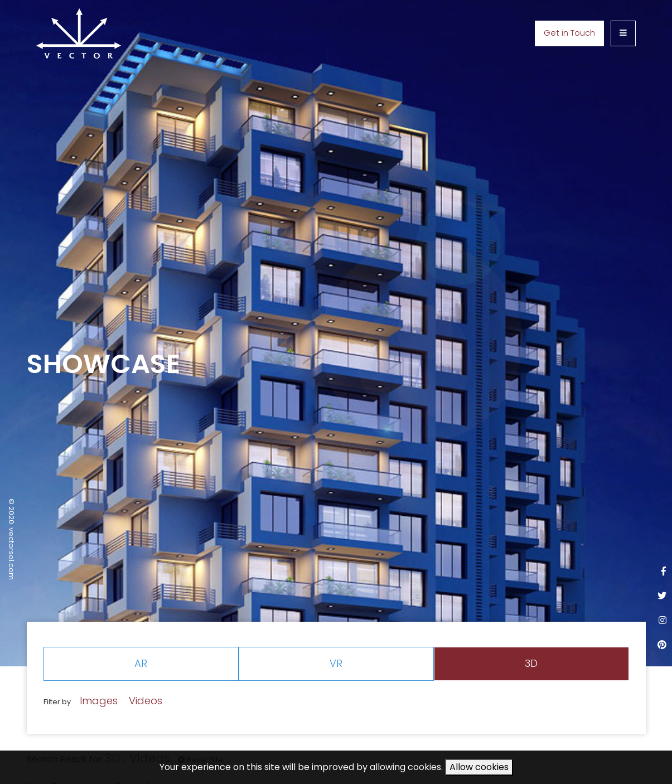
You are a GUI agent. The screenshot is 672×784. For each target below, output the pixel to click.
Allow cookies (479, 767)
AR (141, 663)
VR (336, 663)
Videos (146, 701)
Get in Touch (569, 33)
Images (99, 701)
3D (531, 663)
